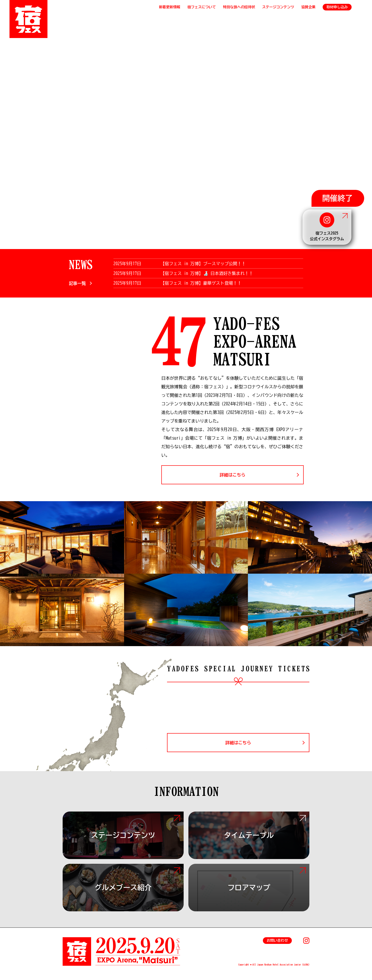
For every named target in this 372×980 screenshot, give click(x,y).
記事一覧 (77, 283)
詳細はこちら (232, 475)
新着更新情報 (170, 7)
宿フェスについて (202, 7)
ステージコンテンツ (278, 7)
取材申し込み (337, 7)
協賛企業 (308, 7)
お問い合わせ (277, 940)
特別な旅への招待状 (239, 7)
